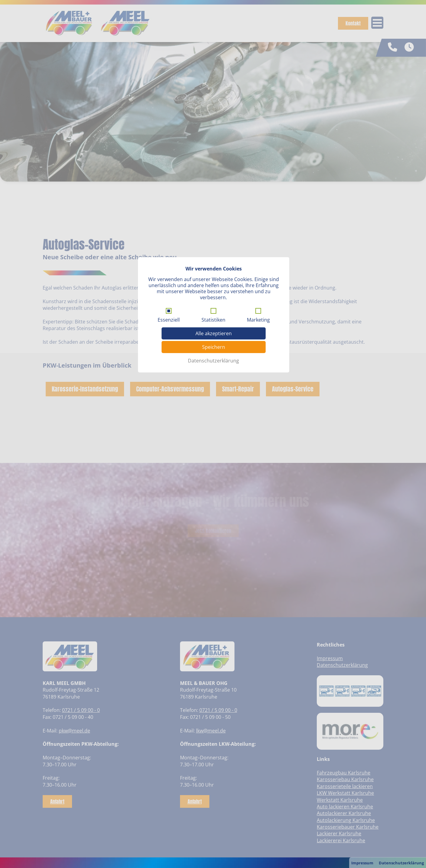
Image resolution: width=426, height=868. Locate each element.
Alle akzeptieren (214, 322)
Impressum (362, 863)
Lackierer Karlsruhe (339, 834)
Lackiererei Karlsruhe (341, 840)
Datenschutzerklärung (401, 863)
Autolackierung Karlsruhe (346, 820)
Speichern (214, 336)
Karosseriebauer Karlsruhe (348, 827)
